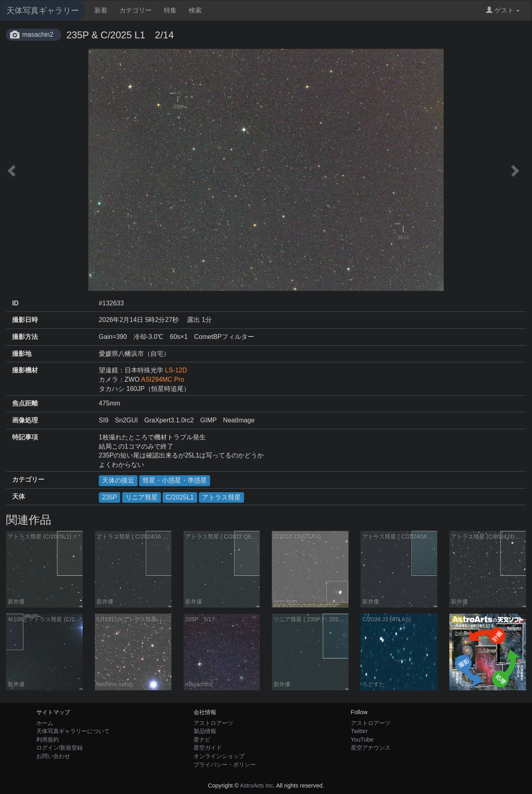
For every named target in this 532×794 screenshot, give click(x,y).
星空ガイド (208, 748)
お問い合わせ (53, 756)
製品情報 (205, 731)
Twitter (359, 731)
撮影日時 (25, 320)
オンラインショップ (219, 756)
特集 (170, 10)
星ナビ (202, 740)
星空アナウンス (371, 748)
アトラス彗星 (221, 497)
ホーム (45, 723)
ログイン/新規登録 (60, 748)
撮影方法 (25, 337)
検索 (195, 10)
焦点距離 (25, 403)
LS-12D (176, 370)
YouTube (362, 740)
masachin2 (38, 34)
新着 (101, 10)
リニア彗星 (142, 497)
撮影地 (22, 354)
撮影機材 (25, 370)
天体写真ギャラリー (43, 10)
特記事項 (25, 437)
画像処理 (25, 420)
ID (15, 303)
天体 (19, 496)
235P (110, 497)
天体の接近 (118, 480)
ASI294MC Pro (163, 379)
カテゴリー (136, 10)
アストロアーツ (213, 723)
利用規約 (48, 740)
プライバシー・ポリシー (225, 765)
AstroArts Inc (257, 786)
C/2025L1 (180, 497)
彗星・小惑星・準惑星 (175, 480)
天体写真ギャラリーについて (73, 731)
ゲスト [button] (503, 10)
